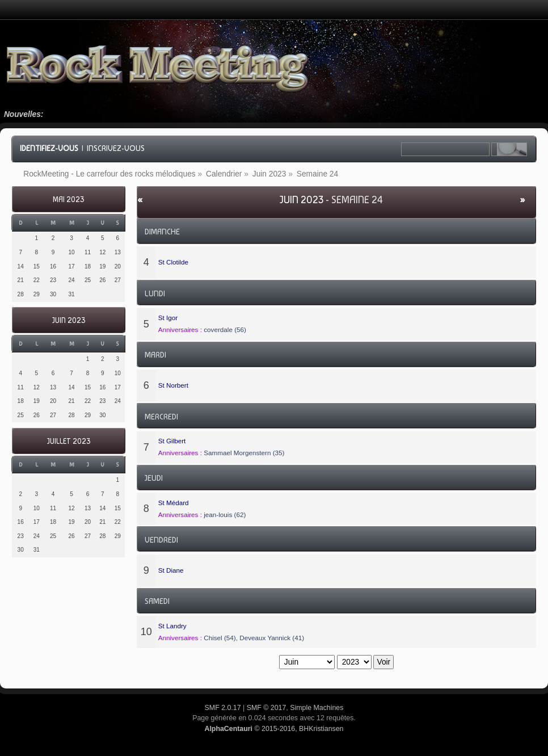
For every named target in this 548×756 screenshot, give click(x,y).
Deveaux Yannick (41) (272, 638)
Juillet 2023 (69, 441)
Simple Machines (317, 708)
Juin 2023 (69, 320)
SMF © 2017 (267, 708)
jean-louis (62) (225, 514)
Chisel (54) (220, 638)
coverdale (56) (225, 329)
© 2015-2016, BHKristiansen (274, 729)
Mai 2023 (68, 199)
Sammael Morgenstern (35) (244, 453)
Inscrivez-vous (116, 148)
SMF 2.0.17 (223, 708)
